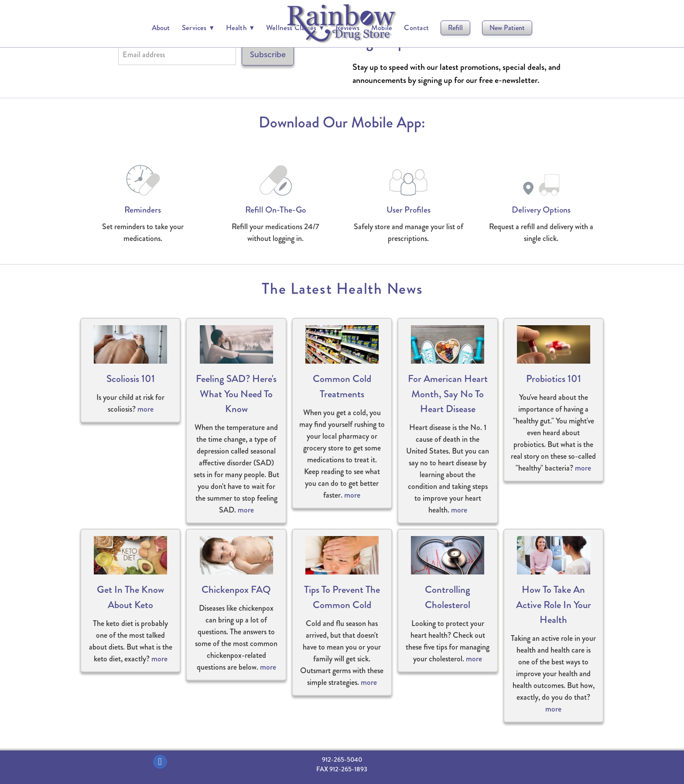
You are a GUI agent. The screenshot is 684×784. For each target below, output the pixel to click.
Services (198, 28)
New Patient (507, 28)
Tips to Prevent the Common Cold (342, 597)
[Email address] (177, 55)
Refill (455, 28)
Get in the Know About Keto (130, 597)
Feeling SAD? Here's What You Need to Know (236, 394)
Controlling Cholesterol (448, 597)
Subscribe (268, 55)
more (145, 409)
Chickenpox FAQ (236, 590)
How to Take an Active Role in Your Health (554, 605)
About (161, 28)
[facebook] (160, 762)
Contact (416, 28)
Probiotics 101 (554, 379)
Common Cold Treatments (342, 386)
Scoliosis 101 (131, 379)
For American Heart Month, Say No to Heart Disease (448, 394)
